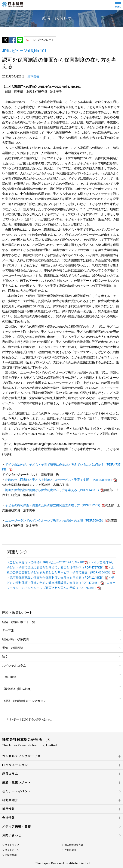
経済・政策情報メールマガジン (25, 701)
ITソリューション (15, 765)
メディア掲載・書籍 (17, 826)
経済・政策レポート (17, 783)
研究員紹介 (10, 800)
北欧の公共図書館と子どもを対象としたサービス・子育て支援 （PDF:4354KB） (61, 480)
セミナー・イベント (17, 791)
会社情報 (9, 818)
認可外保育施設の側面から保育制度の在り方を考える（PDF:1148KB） (54, 490)
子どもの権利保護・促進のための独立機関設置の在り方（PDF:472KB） (55, 505)
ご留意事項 (11, 855)
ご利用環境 (70, 850)
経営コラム (10, 774)
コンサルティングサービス (21, 756)
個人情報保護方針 (74, 845)
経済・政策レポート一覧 (19, 622)
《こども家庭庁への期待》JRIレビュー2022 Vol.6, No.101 (47, 562)
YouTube (10, 677)
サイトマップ (12, 845)
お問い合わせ (12, 835)
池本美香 (33, 76)
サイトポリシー (13, 850)
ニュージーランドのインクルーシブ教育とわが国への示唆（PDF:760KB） (57, 520)
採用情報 (9, 809)
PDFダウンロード (43, 40)
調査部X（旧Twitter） (19, 689)
